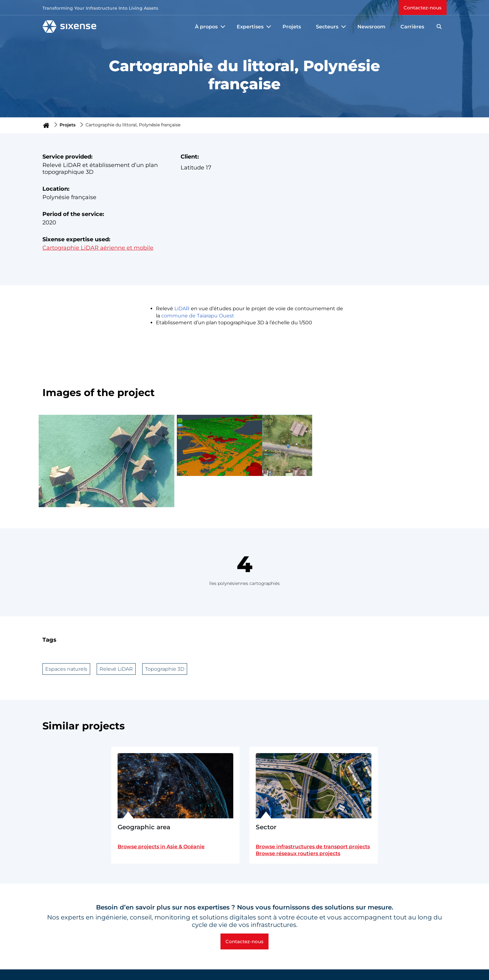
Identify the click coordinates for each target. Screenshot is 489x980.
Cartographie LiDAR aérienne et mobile (98, 248)
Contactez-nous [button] (244, 941)
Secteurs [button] (332, 27)
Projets (292, 27)
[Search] (439, 27)
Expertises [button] (255, 27)
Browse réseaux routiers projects (298, 853)
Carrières (412, 27)
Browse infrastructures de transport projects (313, 847)
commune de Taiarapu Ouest (198, 316)
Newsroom (371, 27)
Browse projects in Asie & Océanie (161, 847)
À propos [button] (211, 27)
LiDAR (182, 309)
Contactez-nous (423, 8)
